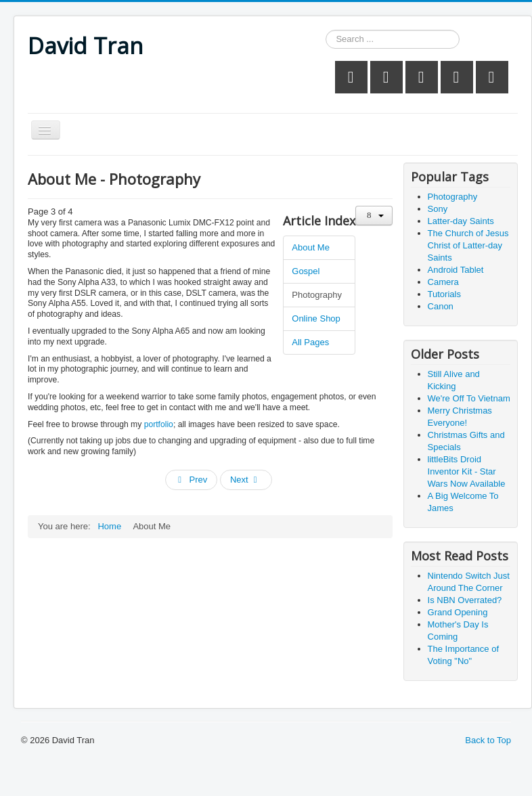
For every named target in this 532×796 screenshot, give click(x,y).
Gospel (306, 271)
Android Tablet (456, 270)
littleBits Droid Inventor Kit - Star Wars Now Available (467, 471)
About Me (311, 247)
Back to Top (488, 740)
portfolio (159, 424)
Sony (438, 209)
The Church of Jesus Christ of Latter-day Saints (468, 245)
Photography (317, 295)
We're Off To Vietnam (469, 398)
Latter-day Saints (461, 221)
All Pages (310, 342)
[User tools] (374, 216)
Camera (443, 282)
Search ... (326, 30)
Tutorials (444, 294)
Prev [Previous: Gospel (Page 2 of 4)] (192, 480)
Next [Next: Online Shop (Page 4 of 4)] (245, 480)
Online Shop (316, 318)
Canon (441, 306)
